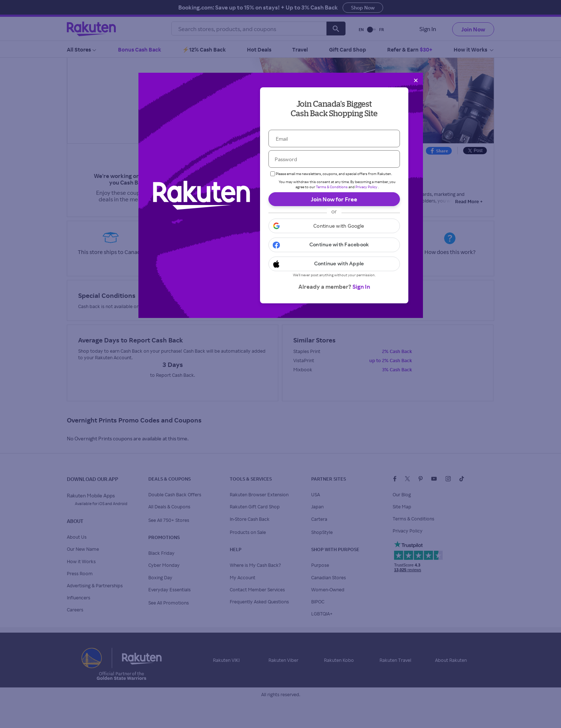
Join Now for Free (334, 199)
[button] (334, 226)
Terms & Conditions (332, 187)
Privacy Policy (366, 187)
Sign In (361, 287)
